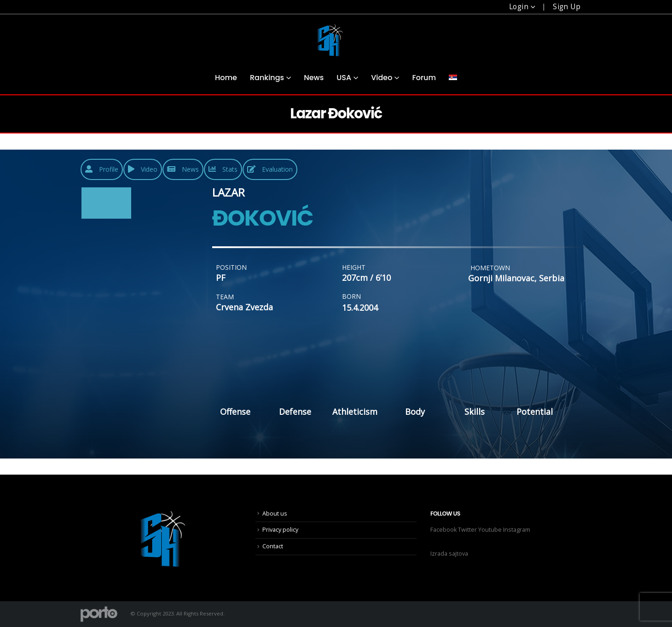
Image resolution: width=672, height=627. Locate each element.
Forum (424, 78)
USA (344, 78)
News (314, 78)
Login (519, 7)
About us (275, 514)
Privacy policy (280, 530)
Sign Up (567, 7)
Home (226, 78)
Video (382, 78)
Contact (273, 546)
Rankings (267, 78)
